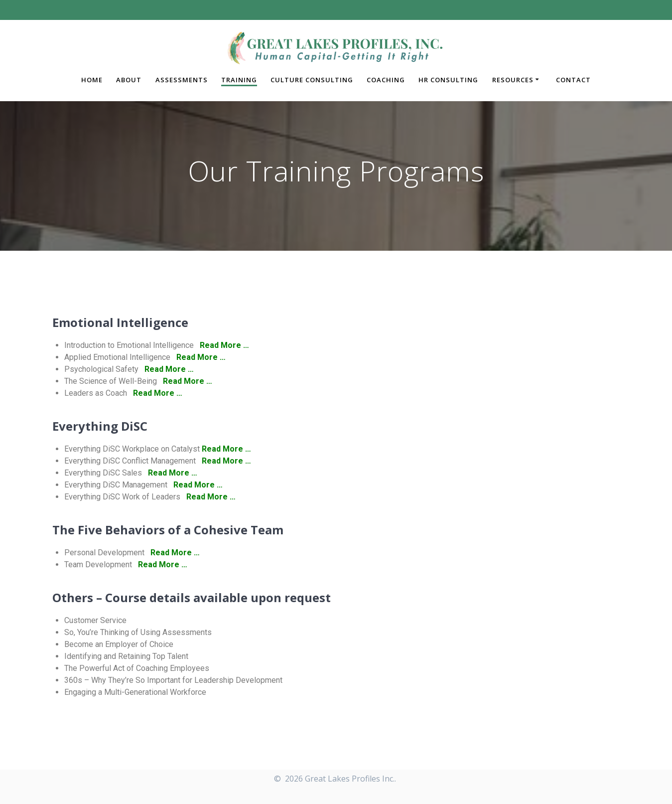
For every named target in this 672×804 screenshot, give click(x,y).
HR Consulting (448, 80)
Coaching (386, 80)
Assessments (182, 80)
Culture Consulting (312, 80)
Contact (573, 80)
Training (239, 80)
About (129, 80)
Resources (513, 80)
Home (92, 80)
